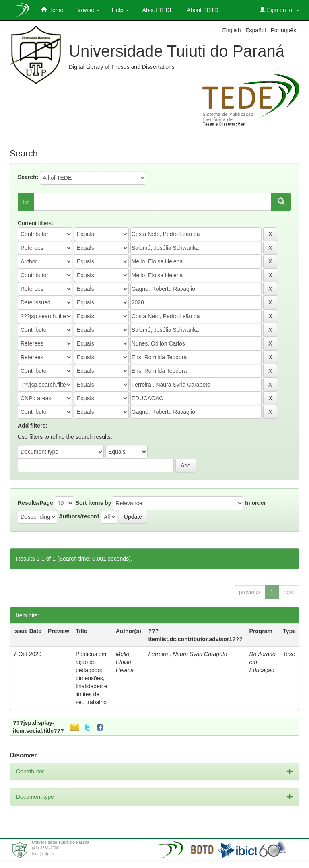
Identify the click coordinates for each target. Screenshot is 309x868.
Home (52, 10)
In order (255, 503)
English (232, 30)
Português (283, 30)
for (26, 202)
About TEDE (158, 10)
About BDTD (202, 10)
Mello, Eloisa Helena (125, 662)
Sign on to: (279, 10)
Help (121, 10)
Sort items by (94, 503)
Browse (88, 10)
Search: (28, 177)
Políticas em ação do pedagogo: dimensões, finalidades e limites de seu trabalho (92, 678)
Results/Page (35, 503)
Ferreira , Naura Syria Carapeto (188, 654)
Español (256, 30)
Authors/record (79, 516)
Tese (289, 654)
